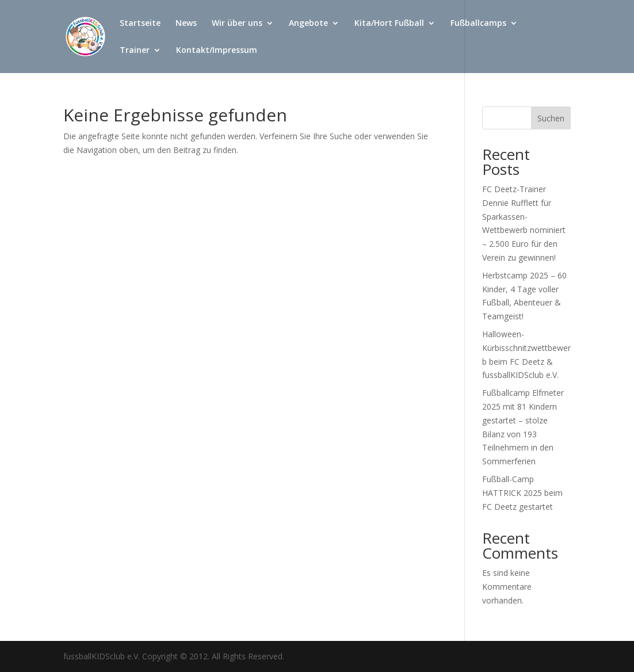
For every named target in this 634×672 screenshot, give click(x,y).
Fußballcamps (478, 24)
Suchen (551, 118)
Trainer (135, 51)
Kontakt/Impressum (217, 51)
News (186, 24)
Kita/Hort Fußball (389, 24)
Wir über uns (237, 24)
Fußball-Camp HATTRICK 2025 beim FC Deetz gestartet (522, 493)
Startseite (140, 24)
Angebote (308, 24)
